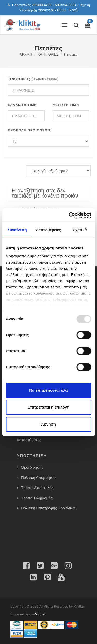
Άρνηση (48, 424)
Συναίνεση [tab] (17, 230)
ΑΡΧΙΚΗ (26, 54)
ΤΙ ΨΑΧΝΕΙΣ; (19, 79)
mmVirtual (37, 614)
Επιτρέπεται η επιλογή (49, 407)
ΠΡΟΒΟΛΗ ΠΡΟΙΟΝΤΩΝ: (29, 130)
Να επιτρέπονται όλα (48, 390)
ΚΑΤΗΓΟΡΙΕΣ (48, 54)
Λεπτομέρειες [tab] (48, 230)
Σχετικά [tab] (80, 230)
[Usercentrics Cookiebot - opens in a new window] (69, 215)
